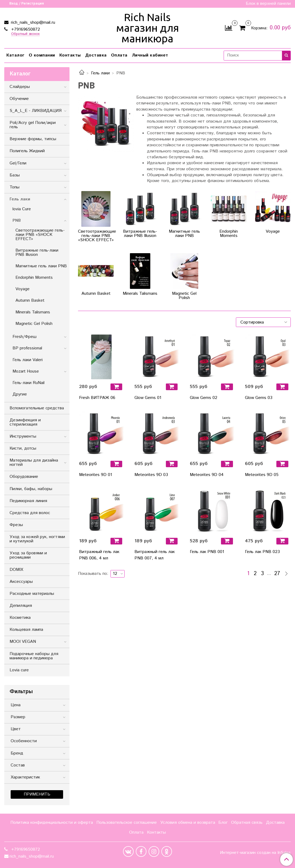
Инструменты (23, 436)
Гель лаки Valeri (28, 360)
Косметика (20, 618)
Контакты (70, 55)
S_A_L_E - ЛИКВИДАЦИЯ (36, 111)
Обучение (19, 99)
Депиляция (21, 606)
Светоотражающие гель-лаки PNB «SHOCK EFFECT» (40, 235)
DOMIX (16, 570)
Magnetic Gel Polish (34, 324)
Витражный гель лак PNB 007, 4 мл (155, 555)
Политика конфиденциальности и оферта (52, 823)
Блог (223, 823)
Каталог (15, 55)
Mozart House (26, 371)
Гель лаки (100, 73)
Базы (15, 175)
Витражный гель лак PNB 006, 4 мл (99, 555)
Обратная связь (247, 823)
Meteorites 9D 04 (207, 475)
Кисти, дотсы (23, 448)
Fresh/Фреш (24, 337)
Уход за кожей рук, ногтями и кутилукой (37, 539)
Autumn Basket (30, 300)
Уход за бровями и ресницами (28, 555)
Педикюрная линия (28, 501)
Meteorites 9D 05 (262, 475)
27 (277, 574)
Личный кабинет (150, 55)
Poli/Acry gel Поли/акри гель (33, 125)
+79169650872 (25, 29)
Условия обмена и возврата (188, 823)
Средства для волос (30, 513)
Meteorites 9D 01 (96, 475)
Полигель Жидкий (27, 151)
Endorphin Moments (34, 278)
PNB (17, 221)
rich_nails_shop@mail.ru (32, 23)
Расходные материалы (32, 594)
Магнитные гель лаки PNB (41, 266)
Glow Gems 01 (148, 398)
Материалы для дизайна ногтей (34, 463)
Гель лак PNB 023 (262, 552)
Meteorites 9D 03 (151, 475)
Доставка (96, 55)
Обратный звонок (25, 34)
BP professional (27, 348)
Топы (15, 187)
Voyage (22, 289)
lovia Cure (22, 209)
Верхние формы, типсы (33, 139)
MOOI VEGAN (23, 642)
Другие (20, 394)
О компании (42, 55)
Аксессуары (21, 582)
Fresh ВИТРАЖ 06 (97, 398)
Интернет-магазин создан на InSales (255, 853)
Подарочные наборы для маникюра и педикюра (34, 656)
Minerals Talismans (33, 312)
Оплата (119, 55)
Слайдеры (20, 87)
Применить (37, 794)
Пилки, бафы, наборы (31, 489)
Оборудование (24, 477)
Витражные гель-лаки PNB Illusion (37, 253)
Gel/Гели (18, 163)
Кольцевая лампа (26, 630)
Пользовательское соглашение (127, 823)
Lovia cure (19, 670)
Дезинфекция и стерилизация (25, 422)
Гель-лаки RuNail (28, 383)
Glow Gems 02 (204, 398)
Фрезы (16, 525)
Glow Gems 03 (259, 398)
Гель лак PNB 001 (207, 552)
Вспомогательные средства (37, 408)
